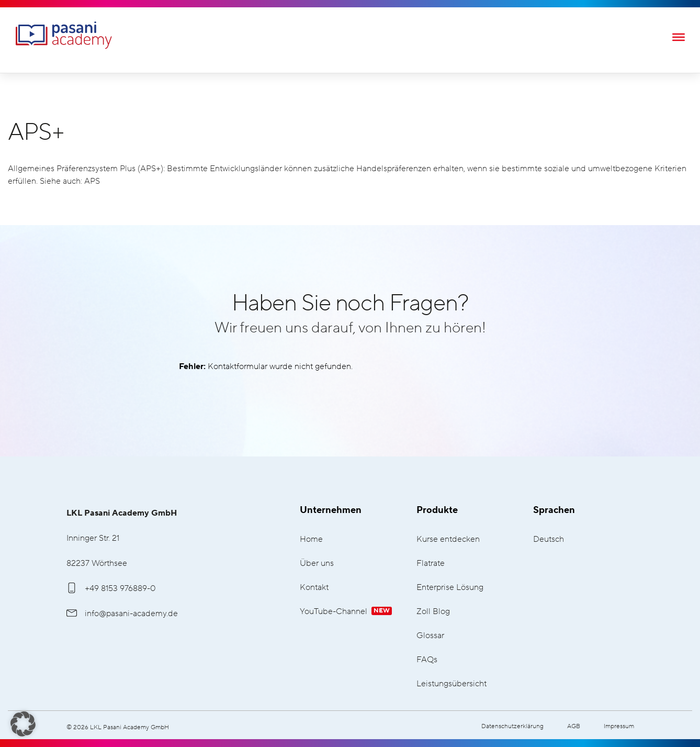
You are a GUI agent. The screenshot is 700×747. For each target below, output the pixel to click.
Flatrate (431, 564)
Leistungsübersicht (451, 684)
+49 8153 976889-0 (111, 588)
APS (92, 181)
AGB (574, 726)
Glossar (430, 636)
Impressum (619, 726)
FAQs (427, 660)
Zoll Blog (433, 612)
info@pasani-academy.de (122, 614)
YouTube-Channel (346, 612)
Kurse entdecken (448, 539)
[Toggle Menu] (679, 37)
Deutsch (549, 539)
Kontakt (314, 588)
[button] (23, 724)
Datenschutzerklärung (512, 726)
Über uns (317, 564)
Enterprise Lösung (450, 588)
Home (311, 539)
